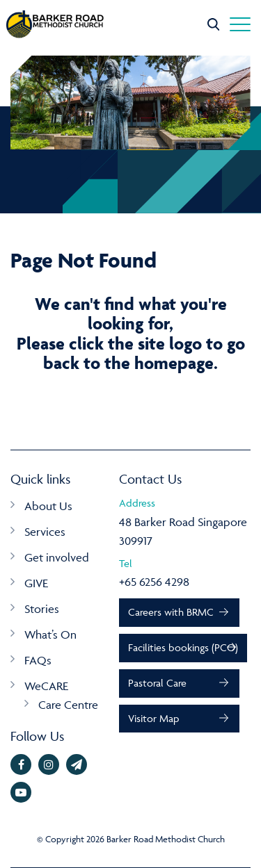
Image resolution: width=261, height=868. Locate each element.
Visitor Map (153, 718)
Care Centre (68, 705)
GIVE (36, 583)
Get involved (57, 557)
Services (45, 532)
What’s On (50, 634)
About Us (48, 506)
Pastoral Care (157, 683)
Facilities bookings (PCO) (183, 647)
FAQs (38, 660)
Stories (42, 609)
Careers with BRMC (171, 612)
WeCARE (46, 686)
